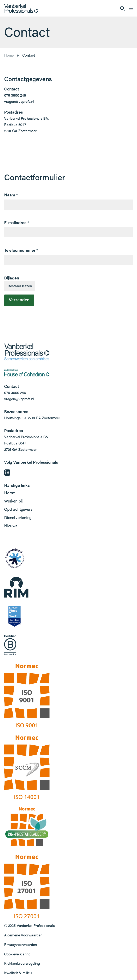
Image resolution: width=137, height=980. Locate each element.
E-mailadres (17, 222)
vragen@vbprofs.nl (19, 101)
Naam (11, 195)
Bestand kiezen (20, 286)
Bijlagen (12, 278)
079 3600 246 (15, 95)
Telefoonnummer (21, 250)
